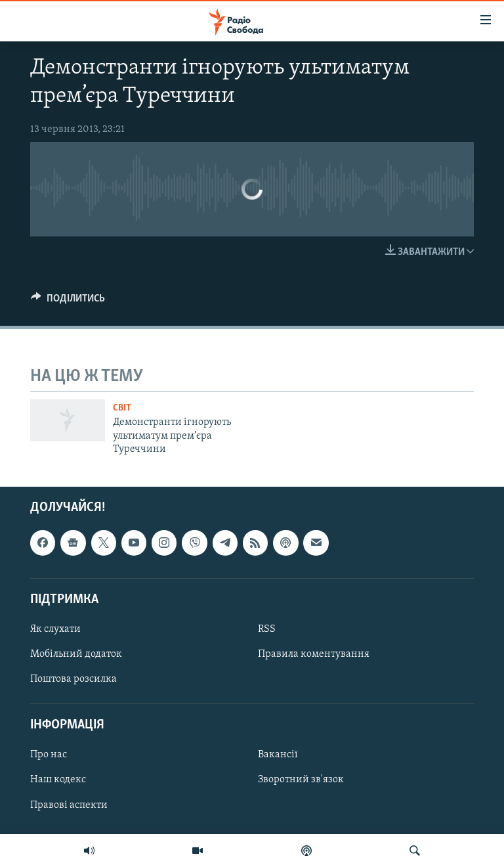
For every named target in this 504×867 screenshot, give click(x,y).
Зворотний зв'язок (301, 780)
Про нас (49, 755)
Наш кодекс (58, 780)
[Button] (68, 301)
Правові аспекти (69, 805)
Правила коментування (314, 654)
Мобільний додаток (76, 654)
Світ (122, 408)
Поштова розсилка (73, 680)
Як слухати (55, 629)
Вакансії (278, 755)
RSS (267, 629)
